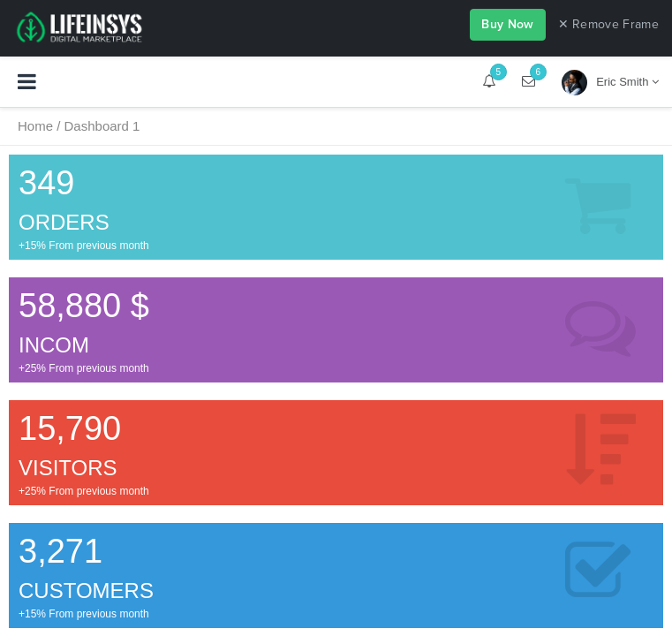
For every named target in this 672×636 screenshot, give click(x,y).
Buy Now (507, 24)
